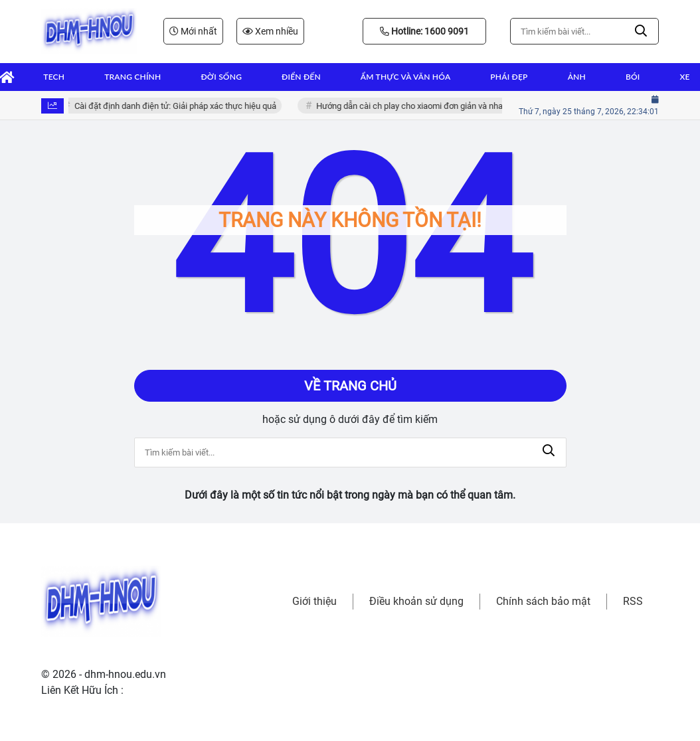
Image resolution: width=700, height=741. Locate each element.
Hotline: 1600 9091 (424, 31)
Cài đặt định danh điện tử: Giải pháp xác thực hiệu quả (177, 106)
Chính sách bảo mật (543, 601)
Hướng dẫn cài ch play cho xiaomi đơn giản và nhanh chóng (429, 106)
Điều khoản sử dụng (416, 601)
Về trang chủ (350, 386)
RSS (633, 601)
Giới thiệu (314, 601)
